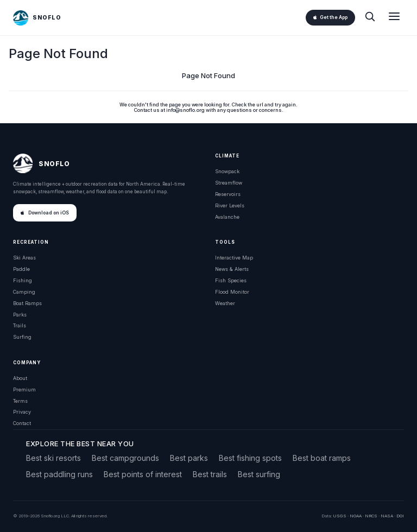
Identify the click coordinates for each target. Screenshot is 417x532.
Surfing (22, 337)
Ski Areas (24, 258)
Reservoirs (228, 194)
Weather (225, 303)
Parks (20, 315)
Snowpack (227, 171)
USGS (340, 516)
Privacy (22, 412)
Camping (24, 292)
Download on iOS (45, 213)
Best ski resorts (53, 458)
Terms (20, 401)
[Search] (370, 18)
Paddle (21, 269)
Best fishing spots (250, 458)
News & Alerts (232, 269)
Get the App (330, 17)
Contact (22, 423)
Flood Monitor (232, 292)
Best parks (189, 458)
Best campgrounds (125, 458)
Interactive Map (234, 258)
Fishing (23, 280)
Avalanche (227, 217)
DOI (400, 516)
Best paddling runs (59, 474)
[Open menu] (394, 18)
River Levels (230, 205)
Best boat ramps (322, 458)
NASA (387, 516)
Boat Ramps (27, 303)
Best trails (210, 474)
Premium (24, 389)
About (20, 378)
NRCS (371, 516)
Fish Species (231, 280)
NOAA (356, 516)
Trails (20, 325)
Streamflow (229, 183)
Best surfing (259, 474)
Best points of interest (143, 474)
